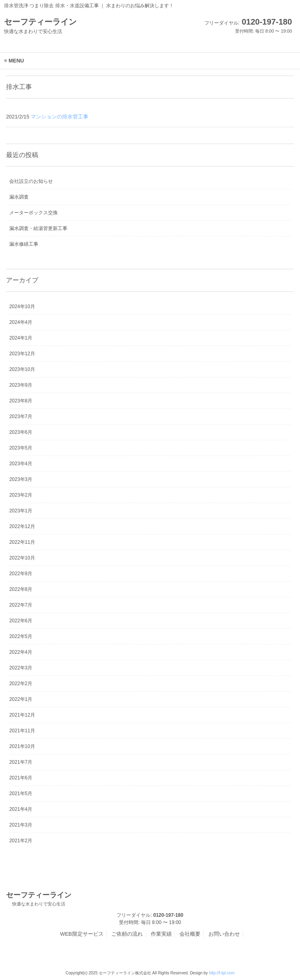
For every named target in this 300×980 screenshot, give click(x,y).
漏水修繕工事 (24, 244)
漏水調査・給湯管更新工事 (38, 228)
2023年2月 (21, 495)
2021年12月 (22, 715)
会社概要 (190, 934)
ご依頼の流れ (127, 934)
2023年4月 (21, 464)
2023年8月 (21, 401)
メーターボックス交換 (33, 213)
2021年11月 (22, 731)
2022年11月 (22, 542)
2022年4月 (21, 652)
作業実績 (161, 934)
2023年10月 (22, 369)
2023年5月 (21, 448)
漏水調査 (19, 197)
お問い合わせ (224, 934)
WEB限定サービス (82, 934)
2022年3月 (21, 668)
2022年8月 (21, 589)
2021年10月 (22, 746)
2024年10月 (22, 307)
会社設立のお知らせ (31, 181)
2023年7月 (21, 416)
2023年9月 (21, 385)
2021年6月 (21, 778)
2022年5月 (21, 636)
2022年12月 (22, 526)
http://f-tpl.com (222, 973)
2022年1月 (21, 699)
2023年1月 (21, 511)
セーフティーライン (39, 899)
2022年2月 (21, 684)
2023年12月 (22, 354)
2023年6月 (21, 432)
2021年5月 (21, 794)
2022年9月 (21, 574)
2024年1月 (21, 338)
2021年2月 (21, 841)
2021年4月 (21, 809)
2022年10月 (22, 558)
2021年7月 (21, 762)
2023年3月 (21, 479)
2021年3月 (21, 825)
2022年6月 (21, 621)
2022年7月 (21, 605)
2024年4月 (21, 322)
